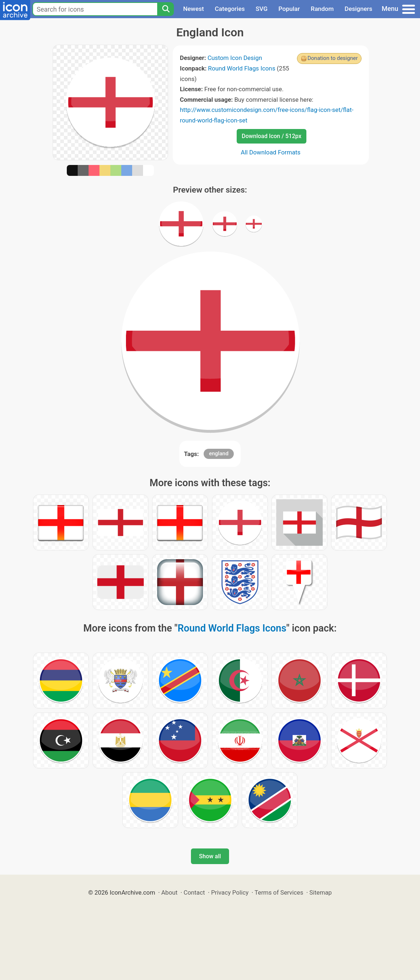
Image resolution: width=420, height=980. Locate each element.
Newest (193, 9)
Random (322, 9)
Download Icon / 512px (272, 136)
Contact (194, 892)
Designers (358, 9)
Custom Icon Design (235, 58)
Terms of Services (279, 892)
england (219, 453)
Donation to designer (333, 58)
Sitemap (321, 892)
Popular (289, 9)
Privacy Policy (230, 892)
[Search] (166, 9)
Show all (210, 856)
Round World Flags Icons (242, 68)
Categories (230, 9)
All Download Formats (271, 152)
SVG (262, 9)
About (169, 892)
